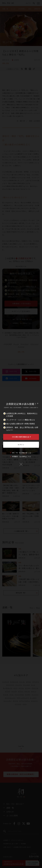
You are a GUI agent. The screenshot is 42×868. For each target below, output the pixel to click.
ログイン (21, 445)
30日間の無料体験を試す (22, 437)
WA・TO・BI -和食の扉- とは (22, 453)
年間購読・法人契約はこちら (22, 457)
